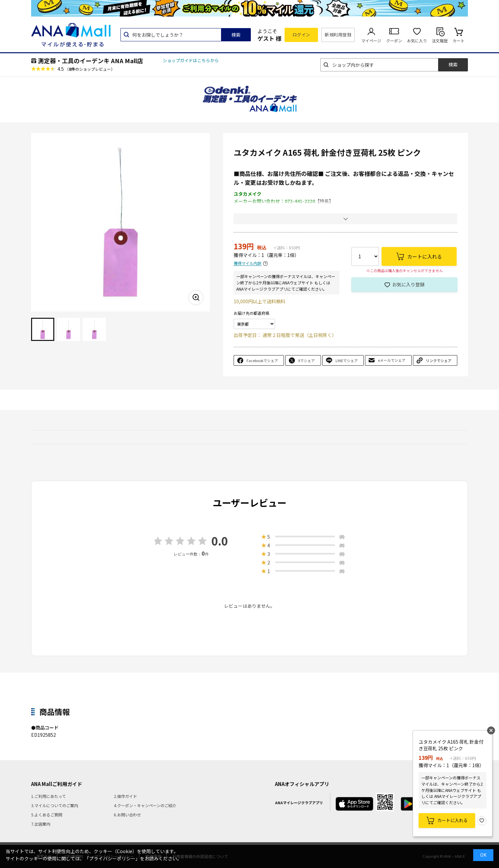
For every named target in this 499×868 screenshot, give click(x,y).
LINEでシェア (347, 360)
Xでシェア (306, 360)
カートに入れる (453, 820)
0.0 (220, 541)
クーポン (394, 41)
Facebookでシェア (262, 360)
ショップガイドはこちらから (191, 60)
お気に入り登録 (408, 284)
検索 (236, 35)
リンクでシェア (439, 360)
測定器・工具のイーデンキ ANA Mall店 (91, 61)
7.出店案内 (41, 824)
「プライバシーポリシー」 (112, 858)
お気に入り (417, 41)
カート (459, 41)
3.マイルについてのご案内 (55, 805)
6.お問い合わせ (127, 815)
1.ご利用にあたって (48, 796)
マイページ (371, 41)
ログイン (301, 35)
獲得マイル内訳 (248, 263)
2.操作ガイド (125, 796)
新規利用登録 (338, 35)
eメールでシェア (392, 360)
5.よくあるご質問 (47, 815)
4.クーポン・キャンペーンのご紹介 (145, 805)
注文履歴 (440, 41)
